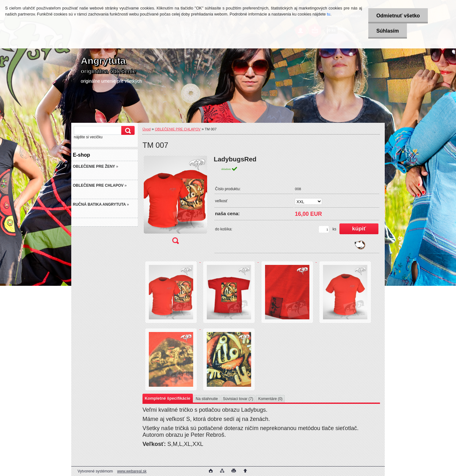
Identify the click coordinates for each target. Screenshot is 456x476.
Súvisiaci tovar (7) (238, 399)
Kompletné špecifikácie (168, 398)
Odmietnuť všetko (398, 16)
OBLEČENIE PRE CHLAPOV (178, 129)
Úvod (147, 129)
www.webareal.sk (132, 471)
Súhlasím (387, 31)
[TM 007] (175, 202)
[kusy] (324, 229)
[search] (127, 131)
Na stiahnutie (207, 399)
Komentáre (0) (270, 399)
